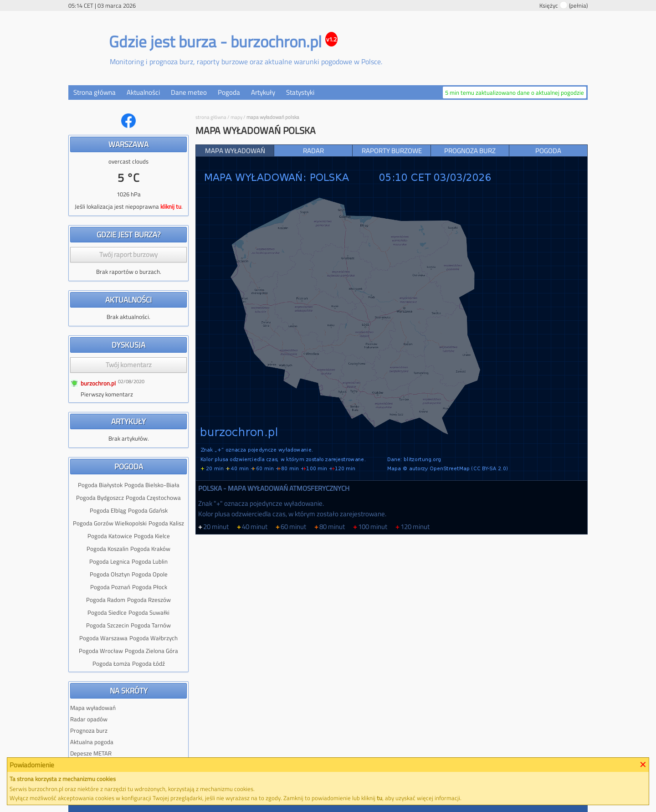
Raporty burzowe (392, 151)
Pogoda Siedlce (107, 612)
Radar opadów (89, 719)
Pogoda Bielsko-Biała (152, 485)
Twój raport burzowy (128, 254)
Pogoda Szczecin (108, 625)
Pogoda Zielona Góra (151, 651)
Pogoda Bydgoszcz (100, 498)
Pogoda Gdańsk (148, 510)
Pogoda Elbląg (108, 510)
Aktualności (143, 92)
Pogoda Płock (150, 587)
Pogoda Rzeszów (149, 600)
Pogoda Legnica (110, 561)
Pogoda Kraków (150, 549)
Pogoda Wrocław (101, 651)
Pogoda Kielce (152, 536)
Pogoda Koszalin (108, 549)
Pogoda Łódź (149, 663)
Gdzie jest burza (163, 41)
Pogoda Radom (106, 600)
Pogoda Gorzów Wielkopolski (110, 523)
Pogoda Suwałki (149, 612)
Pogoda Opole (150, 574)
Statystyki (300, 92)
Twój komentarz (129, 365)
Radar (313, 151)
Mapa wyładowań (93, 708)
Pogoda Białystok (100, 485)
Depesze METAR (91, 753)
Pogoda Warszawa (103, 638)
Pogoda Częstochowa (153, 498)
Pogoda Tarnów (151, 625)
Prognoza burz (89, 730)
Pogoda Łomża (111, 663)
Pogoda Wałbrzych (154, 638)
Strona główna (95, 92)
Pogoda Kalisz (166, 523)
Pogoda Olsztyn (110, 574)
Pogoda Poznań (110, 587)
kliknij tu (171, 206)
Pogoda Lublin (150, 561)
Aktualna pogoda (92, 742)
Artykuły (263, 92)
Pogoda (229, 92)
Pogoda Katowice (110, 536)
